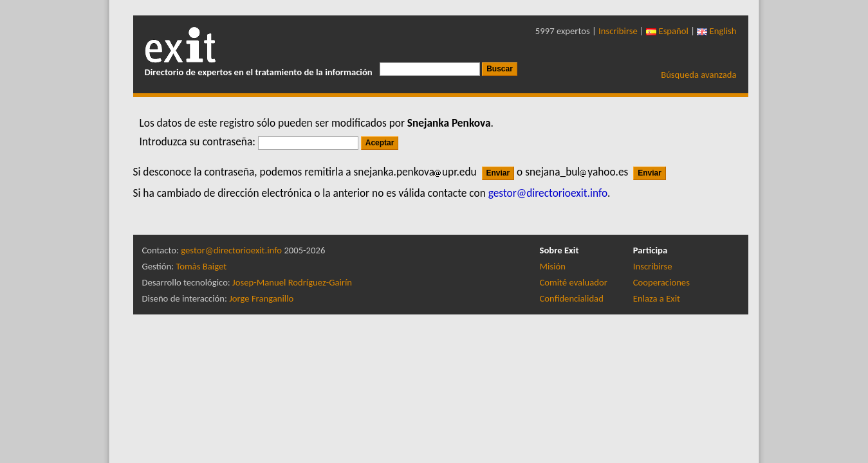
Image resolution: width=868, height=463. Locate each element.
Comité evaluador (574, 282)
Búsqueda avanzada (698, 75)
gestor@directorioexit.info (231, 250)
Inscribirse (618, 31)
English (716, 31)
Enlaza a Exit (657, 298)
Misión (553, 266)
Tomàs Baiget (201, 266)
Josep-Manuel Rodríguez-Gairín (292, 282)
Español (667, 31)
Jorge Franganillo (261, 298)
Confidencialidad (572, 298)
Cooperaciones (661, 282)
